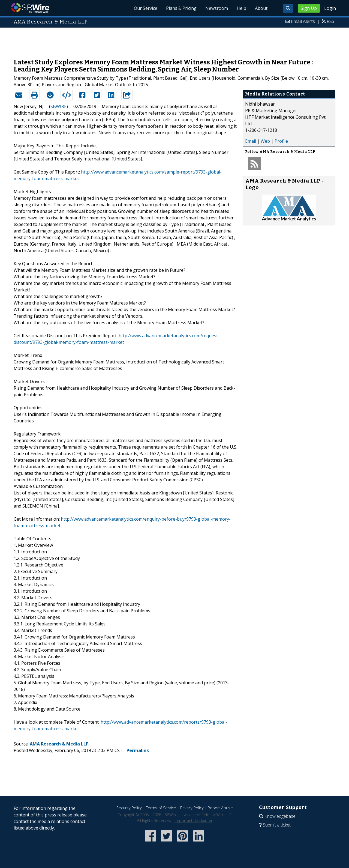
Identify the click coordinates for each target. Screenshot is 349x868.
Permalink (138, 750)
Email (251, 141)
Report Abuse (220, 808)
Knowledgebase (280, 816)
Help (241, 8)
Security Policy (129, 808)
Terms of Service (161, 808)
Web (265, 141)
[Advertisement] (174, 40)
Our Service (146, 8)
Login (330, 8)
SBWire (30, 8)
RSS (330, 21)
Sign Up (309, 8)
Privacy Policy (192, 808)
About (261, 8)
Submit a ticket (277, 825)
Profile (281, 141)
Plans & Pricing (181, 8)
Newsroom (217, 8)
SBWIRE (58, 106)
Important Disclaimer (194, 820)
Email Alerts (303, 21)
